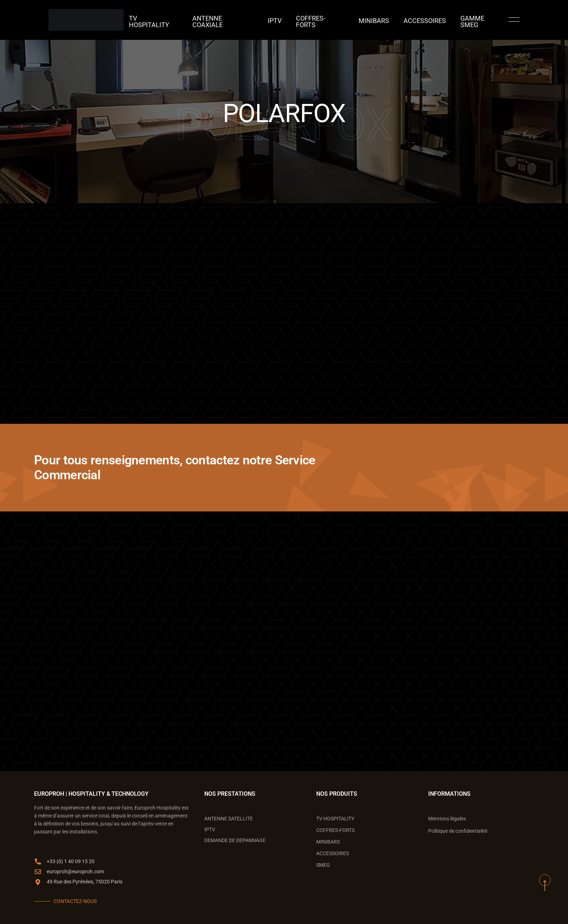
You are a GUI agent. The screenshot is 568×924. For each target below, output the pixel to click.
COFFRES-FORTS (319, 20)
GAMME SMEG (455, 20)
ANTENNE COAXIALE (237, 20)
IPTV (280, 20)
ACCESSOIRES (408, 20)
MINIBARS (365, 20)
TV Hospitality (179, 20)
